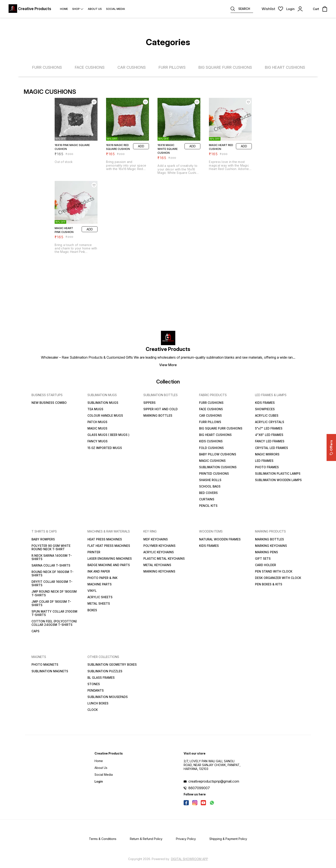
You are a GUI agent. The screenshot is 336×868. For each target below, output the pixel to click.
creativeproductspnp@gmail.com (214, 781)
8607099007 (199, 788)
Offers (331, 447)
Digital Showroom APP (190, 859)
